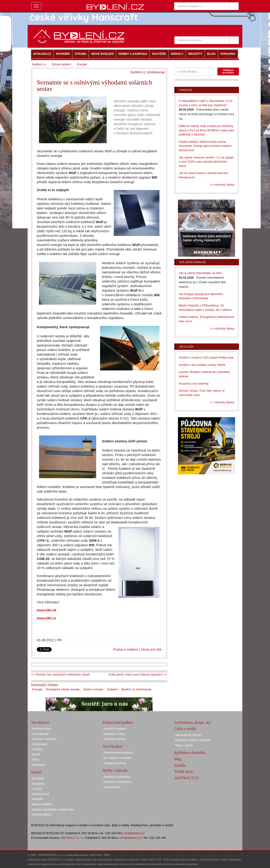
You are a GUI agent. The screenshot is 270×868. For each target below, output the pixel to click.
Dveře (36, 754)
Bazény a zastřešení (117, 777)
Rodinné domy (42, 729)
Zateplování (40, 744)
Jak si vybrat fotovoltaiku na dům (200, 273)
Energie (37, 689)
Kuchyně (38, 778)
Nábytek (37, 799)
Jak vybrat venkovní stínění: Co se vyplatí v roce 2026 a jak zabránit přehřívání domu (206, 162)
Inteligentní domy (115, 763)
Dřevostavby (40, 734)
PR (59, 640)
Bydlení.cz (39, 64)
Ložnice (37, 789)
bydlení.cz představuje (148, 72)
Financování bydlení (118, 722)
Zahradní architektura (118, 782)
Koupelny (38, 784)
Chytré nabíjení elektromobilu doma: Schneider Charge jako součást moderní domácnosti (205, 146)
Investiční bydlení (115, 729)
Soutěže (180, 765)
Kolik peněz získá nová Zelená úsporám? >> (138, 674)
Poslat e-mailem (126, 649)
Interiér (36, 772)
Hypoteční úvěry (114, 734)
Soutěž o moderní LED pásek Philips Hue (206, 357)
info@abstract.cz (131, 838)
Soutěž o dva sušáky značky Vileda (202, 365)
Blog (178, 759)
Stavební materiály (44, 739)
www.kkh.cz (46, 618)
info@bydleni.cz (134, 833)
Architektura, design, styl (193, 722)
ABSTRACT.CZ (187, 778)
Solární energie (93, 689)
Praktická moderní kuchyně (193, 740)
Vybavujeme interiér (188, 735)
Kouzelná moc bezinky (194, 384)
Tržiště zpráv (184, 772)
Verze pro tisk (151, 649)
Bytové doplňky (42, 804)
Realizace (38, 765)
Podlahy (37, 749)
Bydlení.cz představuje (136, 689)
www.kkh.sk (47, 610)
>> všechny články (222, 185)
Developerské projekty (118, 753)
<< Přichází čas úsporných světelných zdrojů (60, 674)
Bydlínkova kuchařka (190, 753)
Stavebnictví (40, 722)
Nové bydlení (112, 746)
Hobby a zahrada (115, 770)
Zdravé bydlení (61, 64)
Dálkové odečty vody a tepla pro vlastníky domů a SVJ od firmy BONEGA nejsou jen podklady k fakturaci (206, 130)
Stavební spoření (115, 739)
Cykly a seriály (185, 729)
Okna (36, 759)
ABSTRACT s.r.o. (72, 838)
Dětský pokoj (40, 794)
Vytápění (112, 689)
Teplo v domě (184, 745)
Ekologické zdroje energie (63, 689)
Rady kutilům (112, 787)
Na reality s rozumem (118, 758)
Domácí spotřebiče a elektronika (53, 809)
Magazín (187, 347)
